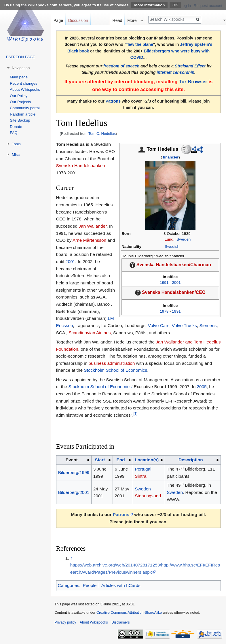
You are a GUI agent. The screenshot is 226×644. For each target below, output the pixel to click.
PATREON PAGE (21, 57)
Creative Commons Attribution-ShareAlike (129, 613)
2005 (202, 387)
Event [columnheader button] (72, 460)
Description (191, 460)
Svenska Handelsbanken (81, 166)
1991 (164, 283)
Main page (19, 77)
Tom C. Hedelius (102, 134)
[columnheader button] (102, 460)
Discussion (78, 20)
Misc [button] (16, 155)
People (90, 585)
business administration (112, 363)
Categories (69, 585)
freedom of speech (121, 66)
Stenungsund (148, 496)
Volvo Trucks (184, 325)
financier (171, 157)
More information (149, 5)
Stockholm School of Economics (115, 370)
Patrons (113, 101)
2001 (176, 283)
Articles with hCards (121, 585)
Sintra (140, 476)
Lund (169, 239)
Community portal (25, 108)
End (121, 460)
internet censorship (175, 72)
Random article (23, 114)
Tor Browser (193, 82)
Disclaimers (121, 622)
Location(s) (147, 460)
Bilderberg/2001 (74, 492)
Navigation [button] (21, 68)
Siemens (208, 325)
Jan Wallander (93, 226)
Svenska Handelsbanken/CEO (174, 292)
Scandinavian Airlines (90, 333)
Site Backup (20, 120)
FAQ (14, 133)
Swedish (172, 247)
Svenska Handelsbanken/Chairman (174, 265)
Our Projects (20, 102)
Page (58, 20)
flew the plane (140, 44)
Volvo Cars (159, 325)
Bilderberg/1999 (74, 472)
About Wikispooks (25, 89)
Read (117, 20)
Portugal (143, 469)
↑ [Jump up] (71, 558)
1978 (164, 311)
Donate (16, 127)
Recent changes (23, 83)
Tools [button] (16, 144)
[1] (136, 414)
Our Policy (19, 96)
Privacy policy (65, 622)
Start (100, 460)
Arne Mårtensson (89, 240)
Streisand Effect (190, 66)
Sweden (184, 239)
